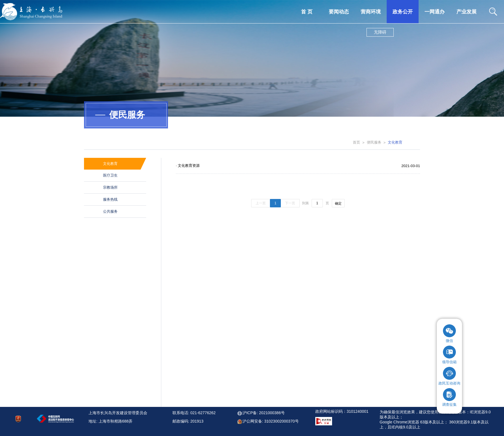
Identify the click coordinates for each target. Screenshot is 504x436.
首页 (356, 142)
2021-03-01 (411, 166)
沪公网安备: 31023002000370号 (271, 421)
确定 (338, 203)
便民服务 (374, 142)
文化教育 (395, 142)
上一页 (261, 203)
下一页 (290, 203)
